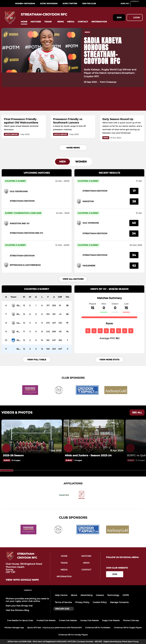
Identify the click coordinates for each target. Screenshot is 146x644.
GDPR (126, 595)
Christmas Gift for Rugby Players (128, 628)
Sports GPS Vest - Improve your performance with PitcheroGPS (54, 628)
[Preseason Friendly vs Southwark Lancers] (73, 103)
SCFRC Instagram (49, 3)
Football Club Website (46, 620)
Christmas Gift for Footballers (98, 628)
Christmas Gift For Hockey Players (73, 635)
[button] (24, 22)
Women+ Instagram (25, 3)
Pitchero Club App (131, 620)
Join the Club (89, 3)
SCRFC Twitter (70, 3)
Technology (113, 595)
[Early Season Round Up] (122, 103)
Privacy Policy (82, 602)
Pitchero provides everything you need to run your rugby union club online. (27, 600)
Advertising (87, 595)
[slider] (7, 470)
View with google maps (22, 580)
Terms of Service (63, 602)
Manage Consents (119, 602)
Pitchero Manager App (14, 628)
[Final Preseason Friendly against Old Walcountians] (24, 103)
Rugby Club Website (111, 620)
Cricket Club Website (68, 620)
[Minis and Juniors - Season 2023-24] (94, 437)
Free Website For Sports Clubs (20, 620)
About (74, 595)
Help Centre (61, 595)
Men (62, 162)
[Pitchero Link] (137, 5)
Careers (100, 595)
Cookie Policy (100, 602)
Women (81, 162)
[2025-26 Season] (32, 437)
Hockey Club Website (89, 620)
